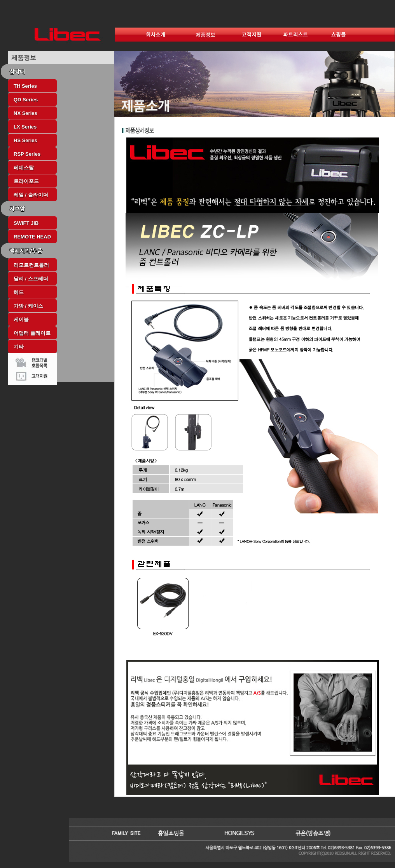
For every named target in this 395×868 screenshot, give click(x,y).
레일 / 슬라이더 (31, 195)
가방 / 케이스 (28, 306)
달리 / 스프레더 (31, 279)
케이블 (21, 319)
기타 (19, 347)
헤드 (19, 292)
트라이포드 (26, 181)
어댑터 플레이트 (32, 333)
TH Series (25, 86)
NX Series (25, 113)
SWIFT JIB (26, 223)
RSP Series (27, 154)
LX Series (25, 127)
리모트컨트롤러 (31, 265)
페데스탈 (24, 168)
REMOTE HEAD (32, 237)
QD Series (26, 100)
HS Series (25, 140)
